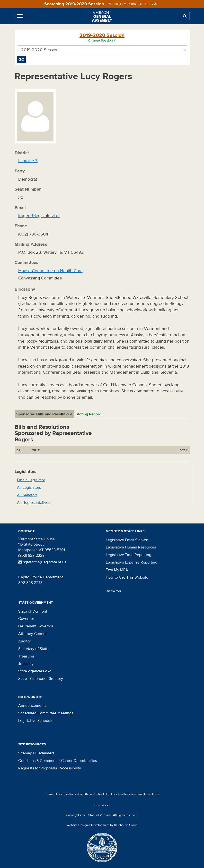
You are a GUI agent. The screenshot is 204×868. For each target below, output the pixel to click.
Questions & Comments (38, 761)
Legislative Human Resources (131, 547)
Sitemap (25, 753)
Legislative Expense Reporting (132, 562)
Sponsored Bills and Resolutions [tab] (44, 414)
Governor (26, 619)
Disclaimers (44, 753)
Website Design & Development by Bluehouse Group (102, 825)
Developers (102, 805)
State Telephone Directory (41, 679)
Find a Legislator (31, 480)
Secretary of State (33, 649)
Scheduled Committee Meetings (46, 713)
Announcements (32, 706)
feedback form (128, 794)
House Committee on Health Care (50, 271)
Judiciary (26, 664)
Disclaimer (114, 591)
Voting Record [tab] (89, 414)
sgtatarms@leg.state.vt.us (42, 562)
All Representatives (34, 503)
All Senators (27, 495)
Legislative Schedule (36, 721)
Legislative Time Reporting (129, 555)
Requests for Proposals (38, 768)
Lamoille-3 (28, 161)
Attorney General (33, 634)
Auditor (25, 641)
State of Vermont (33, 611)
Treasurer (26, 656)
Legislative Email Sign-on (127, 540)
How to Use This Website (127, 577)
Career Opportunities (79, 761)
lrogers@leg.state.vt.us (39, 216)
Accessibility (70, 768)
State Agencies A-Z (35, 671)
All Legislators (29, 488)
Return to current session (133, 4)
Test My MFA (117, 570)
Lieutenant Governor (36, 626)
